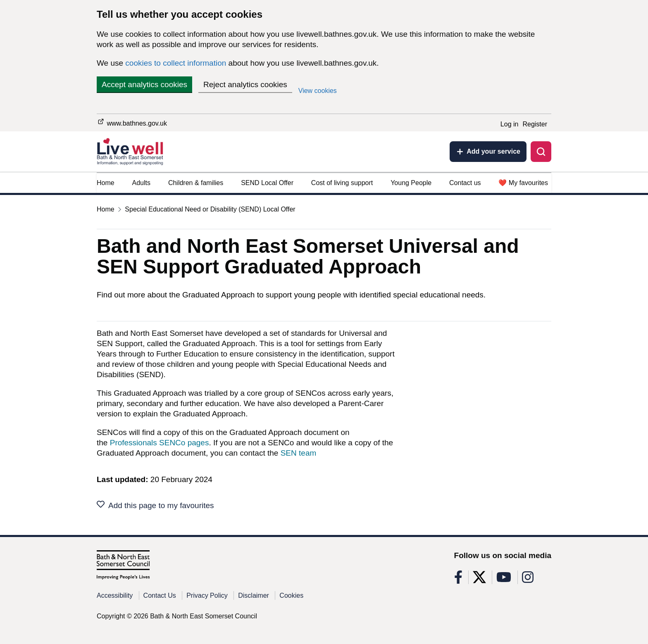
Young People (411, 183)
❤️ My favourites (523, 183)
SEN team (299, 453)
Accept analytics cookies (144, 84)
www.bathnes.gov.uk (132, 122)
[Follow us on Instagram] (528, 580)
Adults (141, 183)
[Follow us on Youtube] (504, 580)
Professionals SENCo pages (160, 443)
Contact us (465, 183)
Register (535, 124)
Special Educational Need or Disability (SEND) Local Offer (210, 209)
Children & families (196, 183)
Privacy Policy (207, 595)
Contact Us (160, 595)
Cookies (291, 595)
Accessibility (115, 595)
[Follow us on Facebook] (458, 580)
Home (106, 183)
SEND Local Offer (267, 183)
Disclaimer (254, 595)
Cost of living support (342, 183)
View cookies (318, 91)
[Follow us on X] (479, 580)
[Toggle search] (541, 152)
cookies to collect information (176, 63)
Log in (510, 124)
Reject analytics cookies (245, 84)
